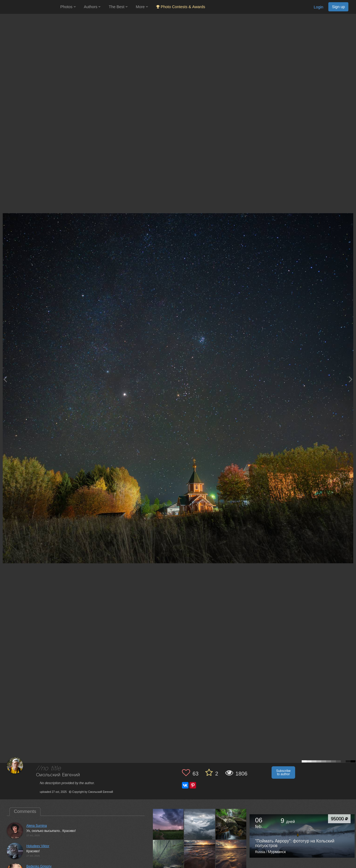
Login (318, 7)
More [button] (142, 7)
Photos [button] (68, 7)
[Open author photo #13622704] (231, 824)
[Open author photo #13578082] (231, 856)
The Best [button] (118, 7)
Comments (25, 811)
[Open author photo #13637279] (168, 824)
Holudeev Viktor (38, 846)
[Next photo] (351, 379)
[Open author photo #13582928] (200, 856)
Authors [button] (92, 7)
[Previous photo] (5, 379)
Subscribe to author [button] (283, 772)
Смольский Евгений (58, 775)
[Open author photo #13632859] (200, 824)
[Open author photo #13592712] (168, 856)
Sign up (338, 7)
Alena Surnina (37, 826)
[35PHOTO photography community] (29, 7)
